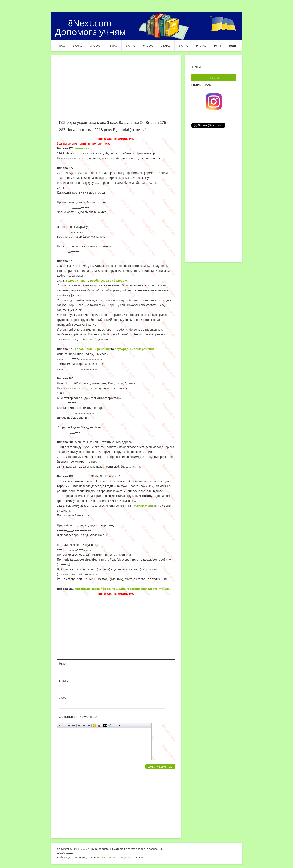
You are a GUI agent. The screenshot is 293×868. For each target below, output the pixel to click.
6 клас (148, 46)
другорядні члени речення (134, 349)
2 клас (78, 46)
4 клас (113, 46)
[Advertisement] (116, 90)
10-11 (217, 46)
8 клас (183, 46)
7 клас (166, 46)
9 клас (201, 46)
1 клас (60, 46)
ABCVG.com (104, 857)
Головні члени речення (92, 349)
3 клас (95, 46)
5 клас (130, 46)
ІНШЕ (233, 46)
